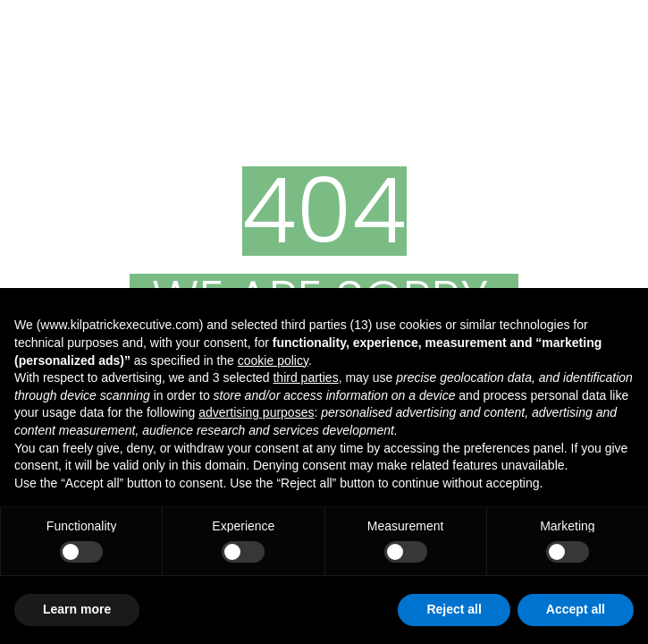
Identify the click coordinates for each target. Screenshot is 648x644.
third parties (305, 377)
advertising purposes (256, 412)
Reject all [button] (454, 609)
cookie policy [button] (273, 360)
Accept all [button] (576, 609)
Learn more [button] (77, 609)
